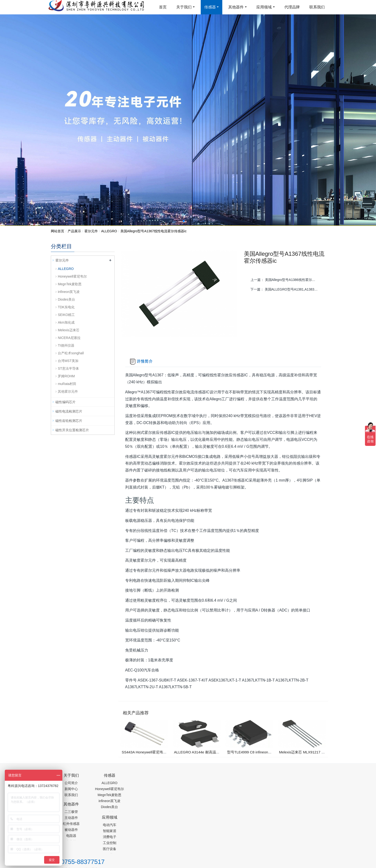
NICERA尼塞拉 (69, 338)
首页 (163, 7)
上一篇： (286, 280)
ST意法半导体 (68, 368)
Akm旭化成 (66, 322)
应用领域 (264, 7)
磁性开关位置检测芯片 (72, 430)
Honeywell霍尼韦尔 (72, 276)
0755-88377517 (270, 778)
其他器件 (236, 7)
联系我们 (317, 7)
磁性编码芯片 (65, 402)
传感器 (210, 7)
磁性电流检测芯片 (69, 411)
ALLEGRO (109, 231)
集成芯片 (131, 845)
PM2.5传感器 (111, 845)
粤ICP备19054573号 (187, 833)
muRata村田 (67, 384)
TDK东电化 (66, 307)
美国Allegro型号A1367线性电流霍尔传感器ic (153, 231)
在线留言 (301, 833)
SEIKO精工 (66, 315)
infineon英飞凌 (69, 292)
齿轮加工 (92, 845)
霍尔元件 (91, 231)
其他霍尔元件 (68, 391)
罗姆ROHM (66, 376)
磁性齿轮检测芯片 (69, 421)
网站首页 (58, 231)
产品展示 (74, 231)
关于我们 (184, 7)
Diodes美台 (66, 299)
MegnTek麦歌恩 (70, 284)
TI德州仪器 (66, 345)
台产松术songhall (71, 353)
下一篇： (286, 289)
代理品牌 (292, 7)
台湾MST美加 (68, 361)
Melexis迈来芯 (68, 330)
